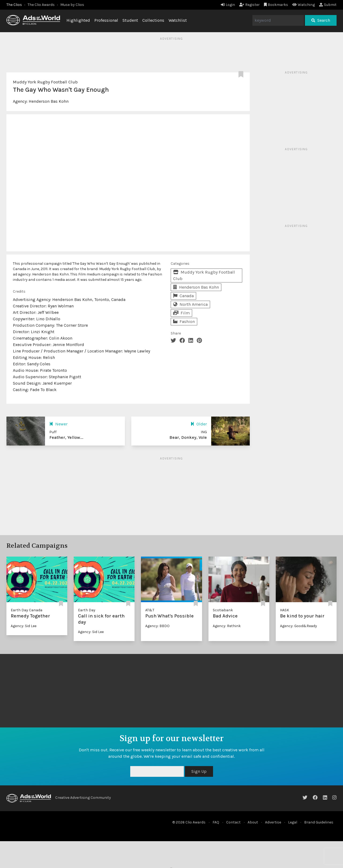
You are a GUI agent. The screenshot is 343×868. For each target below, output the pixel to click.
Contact (233, 822)
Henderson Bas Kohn (49, 101)
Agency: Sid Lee (24, 626)
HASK (285, 610)
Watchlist (178, 20)
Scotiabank (223, 610)
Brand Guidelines (319, 822)
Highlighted (78, 20)
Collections (153, 20)
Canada (183, 296)
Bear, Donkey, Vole (188, 437)
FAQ (216, 822)
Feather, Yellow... (66, 437)
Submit (328, 5)
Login (228, 5)
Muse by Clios (72, 5)
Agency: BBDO (157, 626)
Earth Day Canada (27, 610)
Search (321, 20)
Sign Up (199, 771)
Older (199, 424)
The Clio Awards (41, 5)
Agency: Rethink (227, 626)
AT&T (150, 610)
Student (130, 20)
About (253, 822)
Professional (106, 20)
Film (181, 313)
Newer (58, 424)
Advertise (273, 822)
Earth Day (87, 610)
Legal (293, 822)
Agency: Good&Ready (299, 626)
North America (190, 304)
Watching (304, 5)
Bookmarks (276, 5)
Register (249, 5)
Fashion (184, 321)
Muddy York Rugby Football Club (45, 82)
